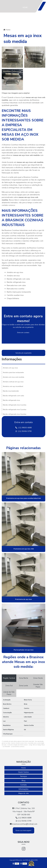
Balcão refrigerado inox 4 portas (15, 414)
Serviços (27, 33)
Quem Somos (26, 20)
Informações (29, 69)
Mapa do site (24, 793)
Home (25, 7)
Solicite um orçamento (24, 353)
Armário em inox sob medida (13, 377)
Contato (23, 785)
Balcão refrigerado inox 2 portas (15, 405)
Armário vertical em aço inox (13, 382)
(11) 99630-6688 (23, 428)
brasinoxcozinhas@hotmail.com (24, 824)
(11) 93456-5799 (23, 431)
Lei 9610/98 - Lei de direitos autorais (14, 747)
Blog (25, 46)
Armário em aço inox (10, 368)
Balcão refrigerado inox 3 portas (15, 410)
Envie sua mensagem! (23, 830)
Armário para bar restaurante (13, 372)
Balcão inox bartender (11, 391)
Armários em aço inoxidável (13, 386)
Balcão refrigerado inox (11, 400)
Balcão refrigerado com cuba (13, 396)
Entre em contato (23, 332)
